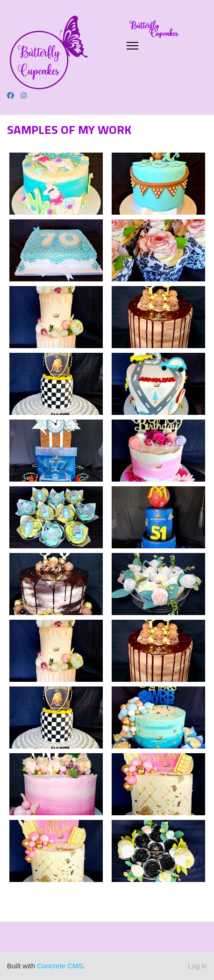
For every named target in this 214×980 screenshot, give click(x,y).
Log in (197, 966)
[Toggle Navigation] (133, 46)
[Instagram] (24, 95)
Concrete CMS (60, 966)
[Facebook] (11, 95)
